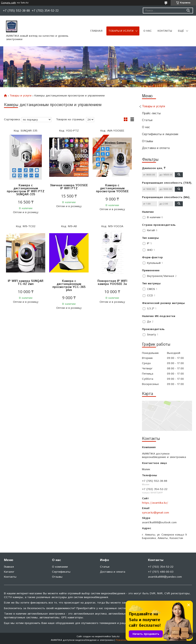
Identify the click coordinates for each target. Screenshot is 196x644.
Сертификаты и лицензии (160, 134)
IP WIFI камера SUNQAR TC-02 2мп (26, 283)
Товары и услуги (121, 31)
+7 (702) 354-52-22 (161, 567)
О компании (60, 567)
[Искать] (188, 11)
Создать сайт (8, 3)
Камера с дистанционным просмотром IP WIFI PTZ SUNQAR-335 (26, 190)
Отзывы (147, 141)
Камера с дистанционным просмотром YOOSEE (112, 188)
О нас (147, 31)
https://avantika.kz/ (155, 503)
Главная (96, 31)
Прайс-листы (151, 113)
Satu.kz (116, 636)
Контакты (165, 31)
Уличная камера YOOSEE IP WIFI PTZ (69, 187)
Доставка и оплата (156, 148)
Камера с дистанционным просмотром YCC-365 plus (69, 286)
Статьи (147, 120)
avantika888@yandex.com (165, 577)
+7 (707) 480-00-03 (161, 572)
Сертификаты (61, 572)
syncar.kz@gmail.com (155, 513)
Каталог (9, 572)
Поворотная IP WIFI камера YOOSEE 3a (112, 283)
